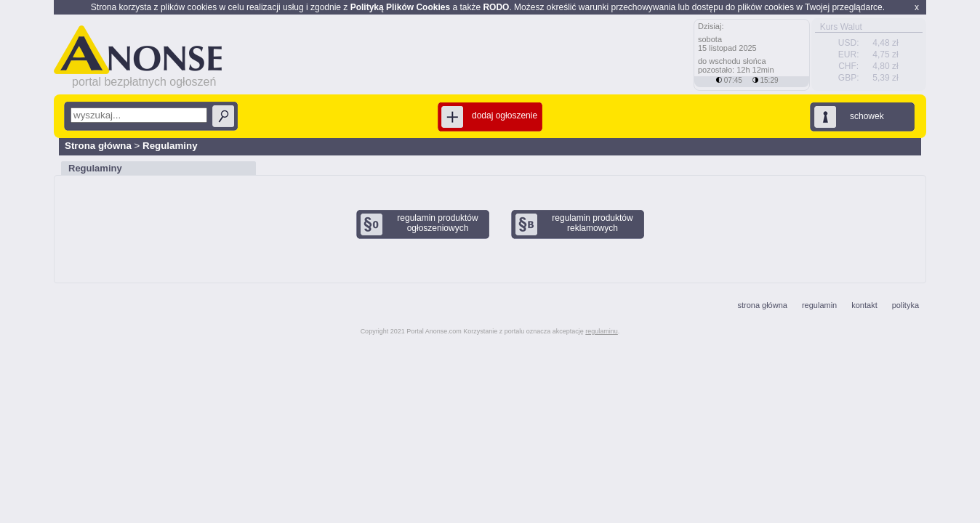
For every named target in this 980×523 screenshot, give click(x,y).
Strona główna (98, 146)
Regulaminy (170, 146)
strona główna (762, 305)
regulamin (819, 305)
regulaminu (602, 331)
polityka (905, 305)
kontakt (864, 305)
